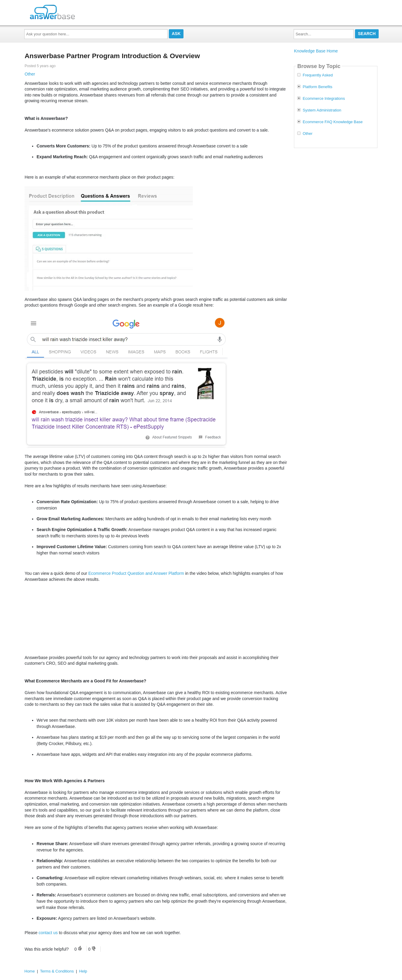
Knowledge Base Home (316, 51)
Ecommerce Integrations (324, 99)
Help (83, 971)
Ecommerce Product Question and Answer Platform (136, 573)
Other (30, 74)
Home (30, 971)
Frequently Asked (318, 75)
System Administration (322, 110)
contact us (48, 933)
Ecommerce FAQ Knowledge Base (333, 122)
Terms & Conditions (57, 971)
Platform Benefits (317, 87)
